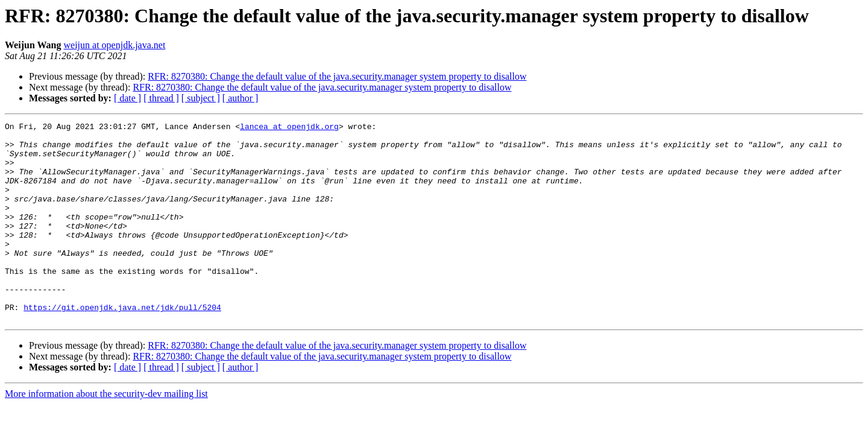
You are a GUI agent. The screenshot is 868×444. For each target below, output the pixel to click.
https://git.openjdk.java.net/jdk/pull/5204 (122, 345)
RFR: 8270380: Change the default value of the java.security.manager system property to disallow (337, 76)
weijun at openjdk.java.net (115, 45)
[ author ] (241, 98)
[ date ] (127, 98)
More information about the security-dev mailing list (106, 433)
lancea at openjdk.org (289, 128)
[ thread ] (161, 98)
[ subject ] (201, 98)
